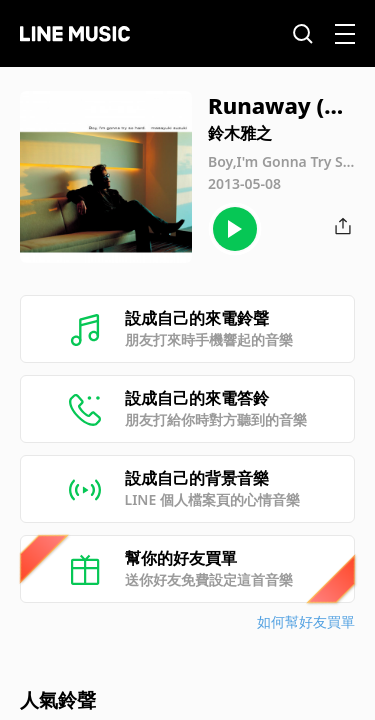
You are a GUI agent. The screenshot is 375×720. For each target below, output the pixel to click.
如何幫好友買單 (306, 621)
